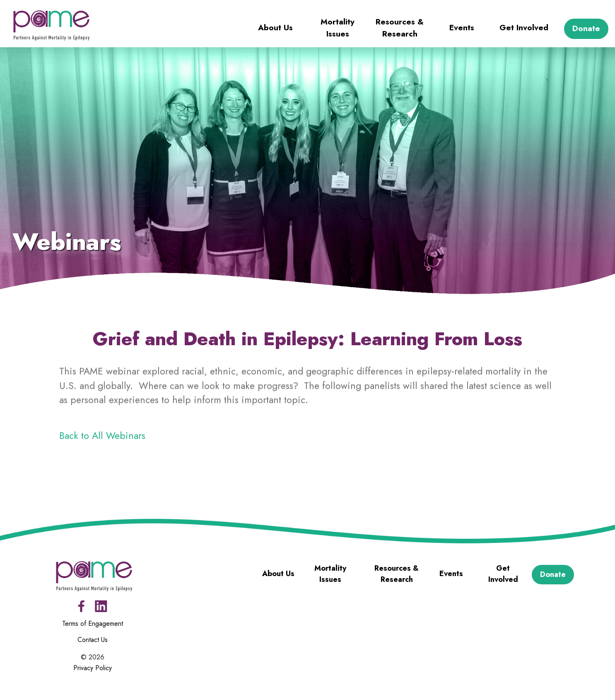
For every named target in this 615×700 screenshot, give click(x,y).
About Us (275, 28)
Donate (586, 28)
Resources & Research (400, 28)
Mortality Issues (338, 28)
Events (462, 28)
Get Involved (524, 28)
